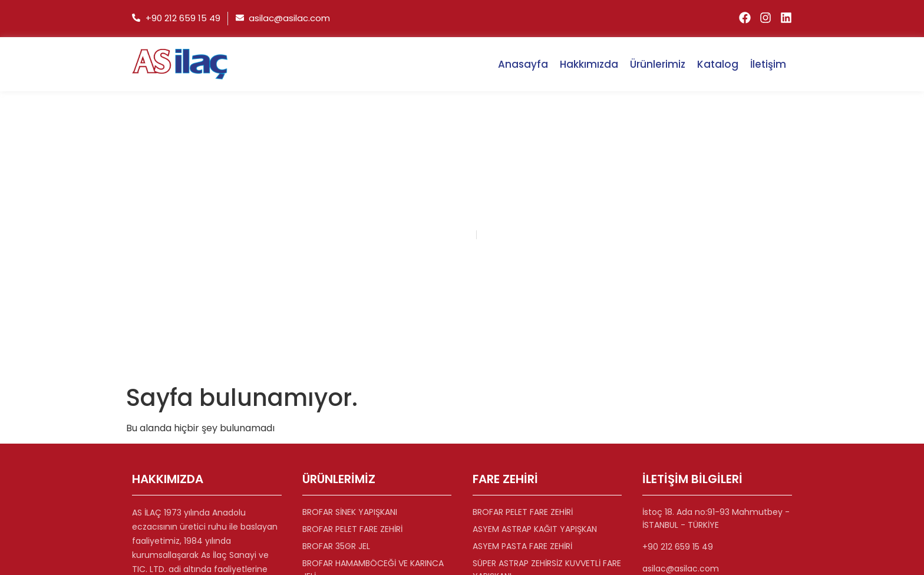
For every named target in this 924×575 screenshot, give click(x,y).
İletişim (768, 64)
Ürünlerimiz (658, 64)
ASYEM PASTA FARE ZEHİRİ (522, 546)
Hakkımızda (589, 64)
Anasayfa (523, 64)
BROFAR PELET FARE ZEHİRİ (352, 529)
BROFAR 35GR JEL (336, 546)
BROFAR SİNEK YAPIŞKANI (350, 512)
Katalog (718, 64)
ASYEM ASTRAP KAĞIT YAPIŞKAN (535, 529)
